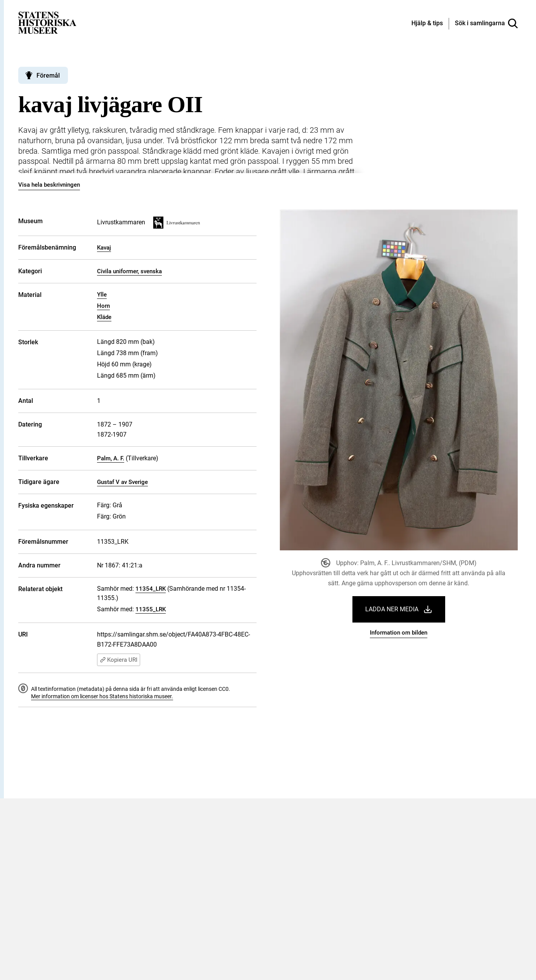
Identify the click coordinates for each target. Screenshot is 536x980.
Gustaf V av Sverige (122, 482)
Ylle (102, 295)
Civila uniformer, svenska (129, 271)
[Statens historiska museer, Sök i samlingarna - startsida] (47, 22)
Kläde (104, 317)
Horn (103, 306)
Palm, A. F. (111, 458)
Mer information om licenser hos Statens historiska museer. (102, 696)
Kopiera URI (119, 660)
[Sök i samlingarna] (486, 24)
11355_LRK (151, 609)
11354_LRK (151, 589)
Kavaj (104, 248)
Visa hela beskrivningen (49, 185)
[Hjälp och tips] (427, 24)
